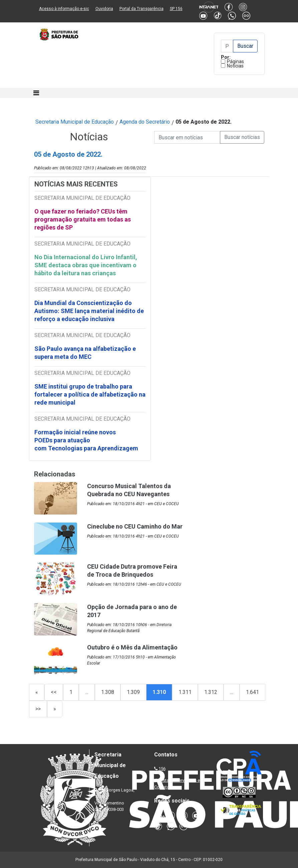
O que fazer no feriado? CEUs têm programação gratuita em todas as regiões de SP (83, 219)
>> (38, 709)
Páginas (235, 61)
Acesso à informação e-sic (64, 9)
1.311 (185, 692)
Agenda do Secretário (145, 122)
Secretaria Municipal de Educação (75, 122)
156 (162, 769)
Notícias (235, 66)
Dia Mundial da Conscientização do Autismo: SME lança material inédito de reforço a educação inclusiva (89, 311)
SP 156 (176, 9)
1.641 (252, 692)
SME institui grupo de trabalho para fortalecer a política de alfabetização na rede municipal (90, 394)
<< (54, 692)
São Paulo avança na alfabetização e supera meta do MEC (85, 353)
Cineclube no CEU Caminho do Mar (135, 526)
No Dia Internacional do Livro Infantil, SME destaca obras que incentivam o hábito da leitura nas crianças (86, 265)
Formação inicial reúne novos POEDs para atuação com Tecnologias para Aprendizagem (87, 440)
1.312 (211, 692)
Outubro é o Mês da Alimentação (132, 647)
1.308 (108, 692)
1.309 (133, 692)
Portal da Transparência (141, 9)
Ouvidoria (104, 9)
